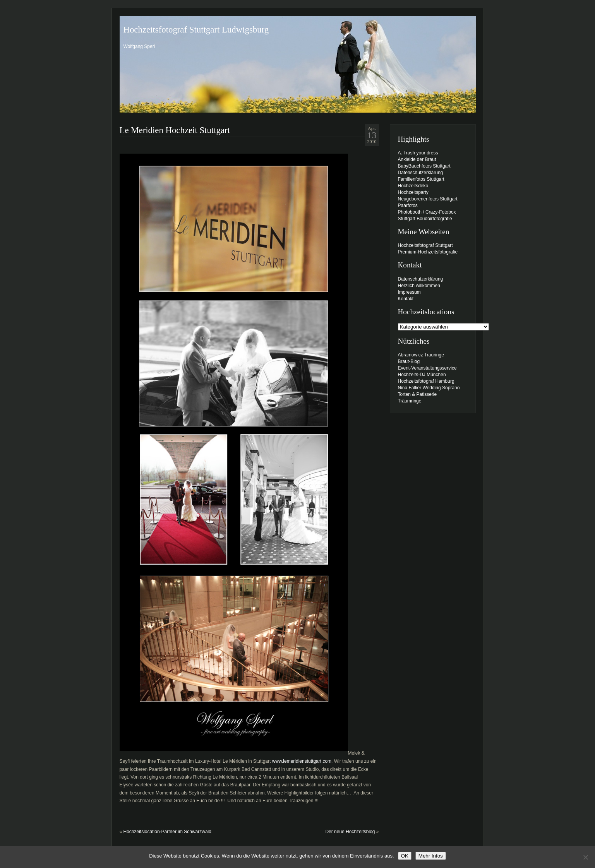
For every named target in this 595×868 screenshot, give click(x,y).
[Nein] (585, 857)
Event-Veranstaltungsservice (427, 368)
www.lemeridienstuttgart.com (302, 761)
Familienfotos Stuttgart (421, 179)
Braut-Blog (409, 361)
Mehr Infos (431, 856)
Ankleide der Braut (417, 159)
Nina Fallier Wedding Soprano (429, 388)
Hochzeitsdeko (413, 186)
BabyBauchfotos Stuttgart (424, 166)
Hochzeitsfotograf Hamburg (426, 381)
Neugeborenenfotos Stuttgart (428, 199)
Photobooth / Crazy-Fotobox (427, 212)
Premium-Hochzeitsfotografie (428, 252)
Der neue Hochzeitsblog (350, 832)
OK (405, 856)
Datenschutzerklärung (421, 173)
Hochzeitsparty (413, 192)
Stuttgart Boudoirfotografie (425, 219)
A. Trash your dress (418, 153)
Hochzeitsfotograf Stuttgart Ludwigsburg (196, 30)
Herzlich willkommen (419, 286)
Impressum (409, 292)
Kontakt (406, 299)
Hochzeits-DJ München (422, 375)
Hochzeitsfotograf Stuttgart (425, 245)
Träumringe (410, 401)
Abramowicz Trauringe (421, 355)
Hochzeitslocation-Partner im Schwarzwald (167, 832)
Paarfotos (408, 205)
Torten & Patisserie (418, 394)
